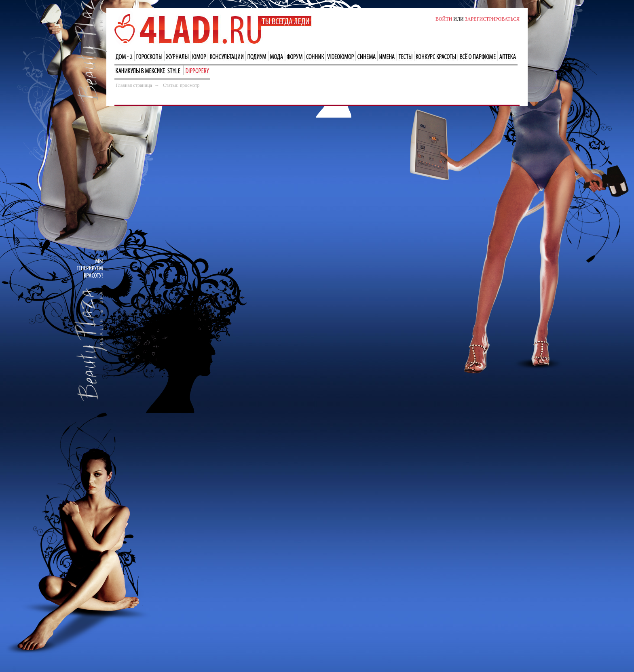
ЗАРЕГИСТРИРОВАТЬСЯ (492, 19)
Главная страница (134, 85)
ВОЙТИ (444, 19)
